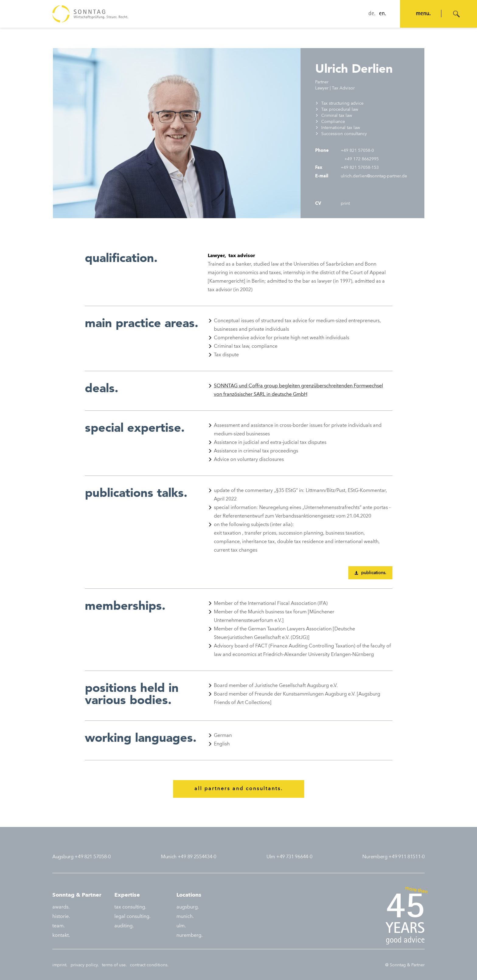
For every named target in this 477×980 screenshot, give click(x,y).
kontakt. (61, 936)
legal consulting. (132, 917)
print (345, 204)
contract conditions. (149, 965)
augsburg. (188, 907)
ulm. (181, 926)
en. (383, 14)
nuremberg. (190, 936)
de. (372, 14)
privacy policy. (85, 965)
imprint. (60, 965)
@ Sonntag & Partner (405, 965)
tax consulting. (130, 907)
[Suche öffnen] (457, 14)
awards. (61, 907)
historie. (61, 917)
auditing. (124, 926)
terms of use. (114, 965)
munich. (185, 917)
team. (59, 926)
